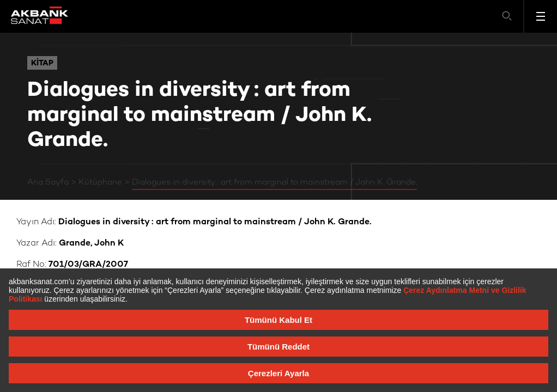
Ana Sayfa (48, 182)
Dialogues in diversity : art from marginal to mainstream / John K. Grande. (274, 182)
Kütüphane (100, 182)
